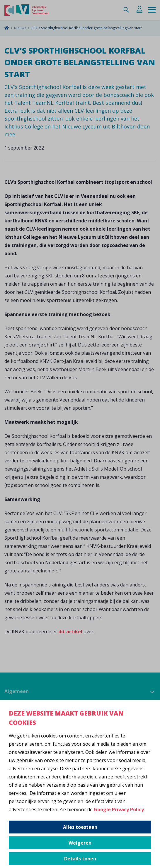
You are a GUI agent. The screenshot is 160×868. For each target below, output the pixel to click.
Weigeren (80, 843)
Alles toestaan (80, 827)
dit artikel (70, 632)
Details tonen (80, 859)
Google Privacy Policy (119, 809)
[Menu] (152, 10)
